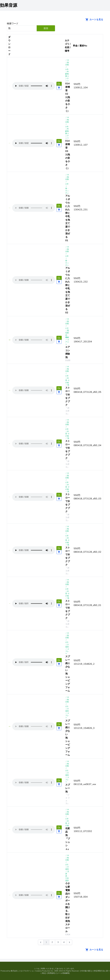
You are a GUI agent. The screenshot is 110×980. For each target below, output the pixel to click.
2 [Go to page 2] (52, 942)
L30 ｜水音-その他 (67, 379)
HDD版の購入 (86, 971)
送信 (46, 28)
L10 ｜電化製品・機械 (67, 333)
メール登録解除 (63, 973)
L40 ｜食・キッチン (67, 188)
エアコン (67, 342)
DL (59, 84)
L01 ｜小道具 (67, 645)
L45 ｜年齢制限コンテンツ (67, 75)
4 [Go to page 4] (64, 942)
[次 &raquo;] (69, 942)
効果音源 (9, 5)
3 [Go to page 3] (58, 942)
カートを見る (93, 20)
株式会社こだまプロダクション (23, 971)
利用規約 (51, 973)
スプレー (67, 651)
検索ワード (13, 24)
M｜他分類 (67, 62)
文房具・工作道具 (67, 876)
